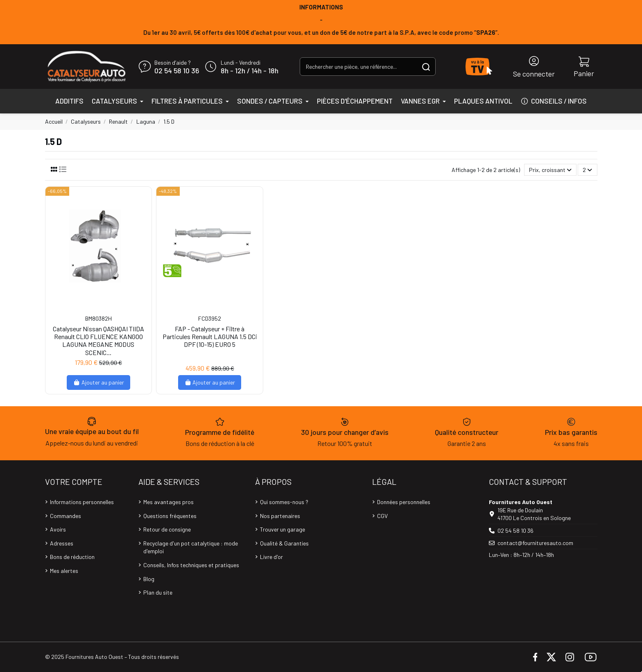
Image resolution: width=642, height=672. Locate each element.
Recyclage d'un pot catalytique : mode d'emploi (191, 547)
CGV (382, 516)
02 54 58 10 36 (177, 71)
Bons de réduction (72, 557)
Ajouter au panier (98, 382)
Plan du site (158, 592)
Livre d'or (271, 557)
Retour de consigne (167, 529)
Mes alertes (64, 571)
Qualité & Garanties (284, 543)
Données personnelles (404, 502)
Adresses (62, 543)
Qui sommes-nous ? (284, 502)
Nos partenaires (280, 516)
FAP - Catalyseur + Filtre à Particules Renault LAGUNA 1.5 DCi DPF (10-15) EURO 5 (210, 336)
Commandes (66, 516)
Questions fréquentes (170, 516)
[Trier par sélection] (550, 170)
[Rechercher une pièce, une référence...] (426, 67)
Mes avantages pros (168, 502)
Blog (149, 579)
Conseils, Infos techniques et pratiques (191, 565)
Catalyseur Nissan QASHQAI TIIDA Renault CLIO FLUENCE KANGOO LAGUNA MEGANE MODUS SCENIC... (98, 341)
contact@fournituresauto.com (535, 543)
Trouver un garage (283, 529)
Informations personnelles (82, 502)
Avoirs (58, 529)
